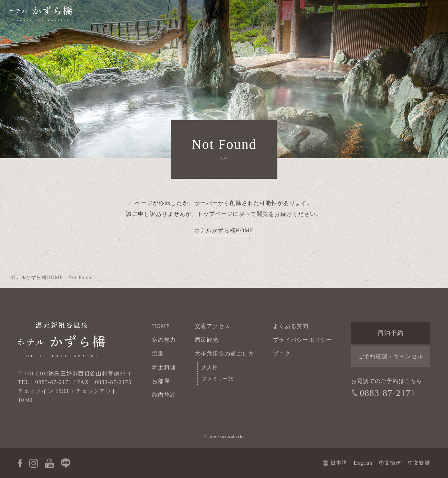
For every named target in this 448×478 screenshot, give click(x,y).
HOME (161, 326)
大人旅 (210, 368)
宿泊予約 (390, 333)
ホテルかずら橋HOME (224, 230)
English (363, 463)
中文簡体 (390, 463)
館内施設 (164, 395)
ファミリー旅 (218, 379)
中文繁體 (419, 463)
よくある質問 (291, 326)
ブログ (282, 354)
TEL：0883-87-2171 (45, 382)
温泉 (158, 354)
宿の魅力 (164, 340)
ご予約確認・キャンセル (391, 356)
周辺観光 (206, 340)
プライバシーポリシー (303, 340)
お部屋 (161, 381)
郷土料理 (164, 367)
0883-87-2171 (388, 393)
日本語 (339, 463)
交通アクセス (212, 326)
